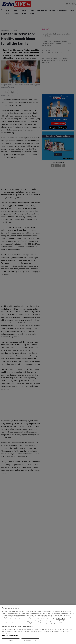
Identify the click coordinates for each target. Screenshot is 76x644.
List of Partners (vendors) (10, 635)
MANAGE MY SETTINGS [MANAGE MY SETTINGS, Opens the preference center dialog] (30, 640)
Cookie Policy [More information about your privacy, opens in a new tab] (60, 619)
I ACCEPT (11, 640)
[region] (38, 624)
